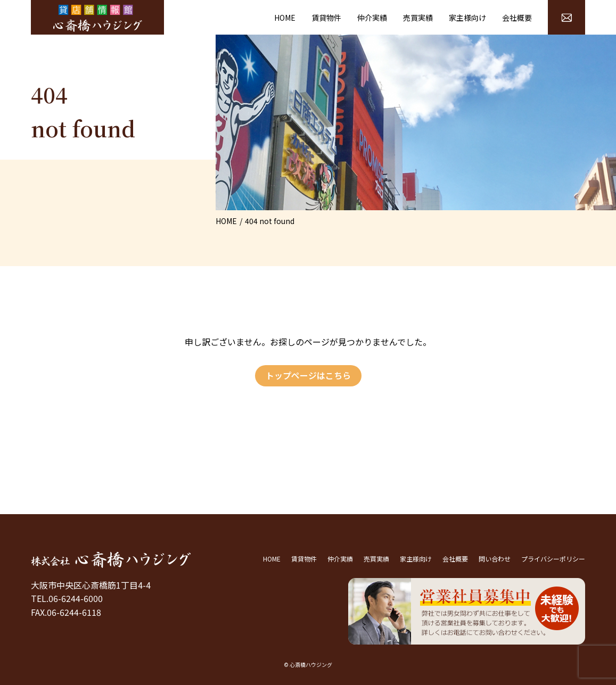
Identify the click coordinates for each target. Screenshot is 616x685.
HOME (285, 18)
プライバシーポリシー (553, 559)
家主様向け (467, 18)
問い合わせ (495, 559)
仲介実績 (372, 18)
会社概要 (517, 18)
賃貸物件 (326, 18)
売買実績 (418, 18)
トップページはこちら (308, 375)
